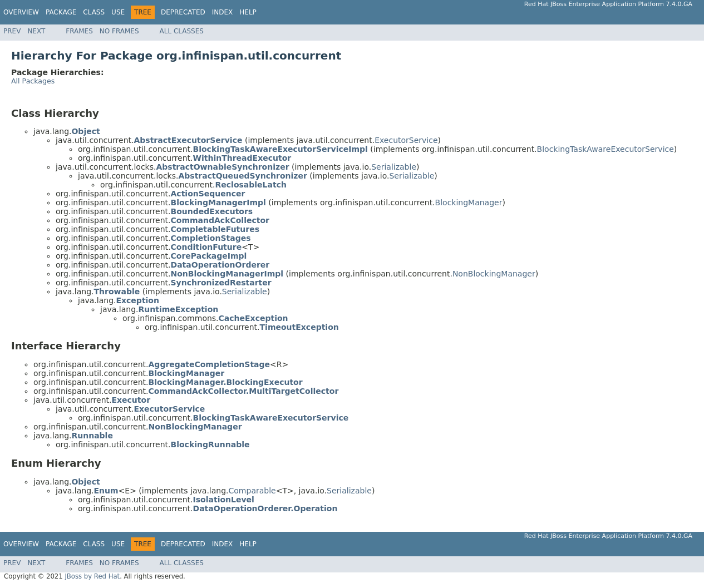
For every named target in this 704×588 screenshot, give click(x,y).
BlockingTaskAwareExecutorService (605, 149)
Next (36, 31)
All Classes (182, 31)
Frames (79, 31)
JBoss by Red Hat (92, 576)
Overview (21, 12)
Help (248, 12)
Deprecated (183, 12)
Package (61, 12)
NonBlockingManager (494, 274)
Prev (12, 31)
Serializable (394, 167)
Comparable (252, 491)
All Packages (33, 81)
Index (223, 12)
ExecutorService (406, 140)
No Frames (119, 31)
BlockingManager (469, 202)
